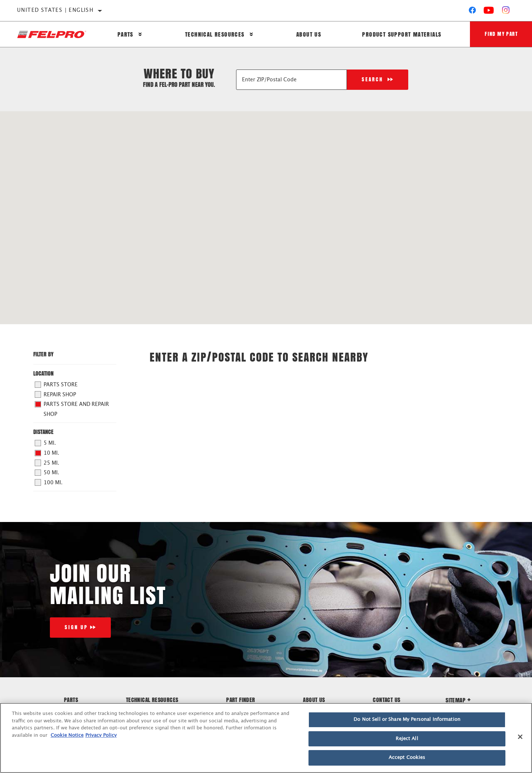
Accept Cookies (407, 758)
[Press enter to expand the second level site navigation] (140, 34)
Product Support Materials (402, 34)
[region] (266, 738)
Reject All (407, 739)
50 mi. (47, 473)
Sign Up (76, 628)
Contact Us (386, 700)
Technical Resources (215, 34)
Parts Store (56, 385)
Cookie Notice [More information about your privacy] (67, 735)
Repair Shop (56, 394)
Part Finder (241, 700)
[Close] (520, 737)
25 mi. (47, 463)
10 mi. (47, 453)
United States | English (55, 10)
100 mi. (49, 482)
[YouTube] (489, 12)
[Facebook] (472, 12)
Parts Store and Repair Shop (72, 409)
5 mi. (45, 443)
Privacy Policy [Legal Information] (101, 735)
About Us (309, 34)
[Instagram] (506, 12)
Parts (125, 34)
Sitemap (458, 700)
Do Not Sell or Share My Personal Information (407, 720)
